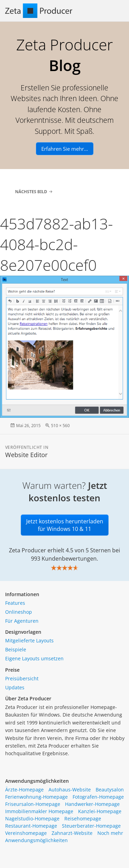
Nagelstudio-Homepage (32, 818)
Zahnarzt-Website (72, 833)
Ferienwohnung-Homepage (36, 797)
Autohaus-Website (70, 790)
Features (15, 603)
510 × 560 (60, 426)
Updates (15, 687)
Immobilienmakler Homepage (39, 811)
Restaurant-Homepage (31, 826)
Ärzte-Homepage (24, 790)
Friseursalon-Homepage (33, 804)
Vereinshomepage (26, 833)
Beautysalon (110, 790)
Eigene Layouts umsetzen (34, 658)
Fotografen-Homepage (98, 797)
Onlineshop (19, 612)
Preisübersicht (22, 678)
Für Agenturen (22, 621)
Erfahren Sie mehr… (65, 149)
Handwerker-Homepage (92, 804)
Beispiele (16, 649)
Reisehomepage (83, 818)
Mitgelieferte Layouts (29, 640)
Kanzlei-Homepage (100, 811)
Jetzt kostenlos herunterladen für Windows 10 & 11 (65, 525)
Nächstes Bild (31, 192)
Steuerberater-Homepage (91, 826)
